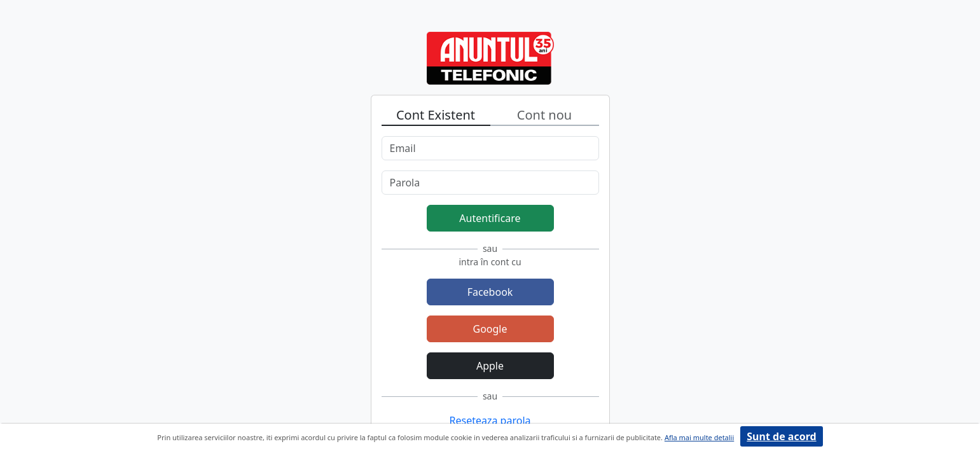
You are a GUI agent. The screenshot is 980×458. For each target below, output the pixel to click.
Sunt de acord (781, 436)
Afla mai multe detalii (699, 437)
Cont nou (544, 115)
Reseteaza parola (490, 420)
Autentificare (490, 218)
